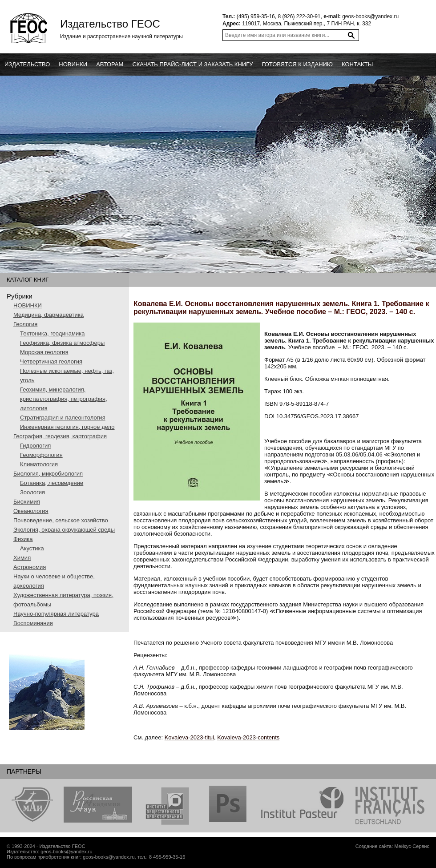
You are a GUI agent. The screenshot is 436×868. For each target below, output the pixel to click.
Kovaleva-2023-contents (248, 737)
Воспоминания (33, 623)
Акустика (32, 548)
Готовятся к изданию (297, 64)
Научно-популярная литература (56, 614)
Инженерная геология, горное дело (67, 427)
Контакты (357, 64)
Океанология (31, 511)
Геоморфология (41, 455)
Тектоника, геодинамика (52, 333)
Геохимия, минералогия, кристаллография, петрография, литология (64, 399)
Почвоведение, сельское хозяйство (61, 520)
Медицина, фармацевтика (48, 315)
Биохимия (27, 502)
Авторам (110, 64)
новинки (73, 64)
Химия (22, 558)
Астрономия (30, 567)
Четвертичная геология (51, 361)
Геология (25, 324)
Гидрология (35, 446)
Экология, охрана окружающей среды (64, 530)
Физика (23, 539)
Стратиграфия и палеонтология (63, 418)
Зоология (32, 492)
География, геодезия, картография (60, 436)
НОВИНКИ (28, 305)
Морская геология (44, 352)
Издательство (27, 64)
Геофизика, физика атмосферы (62, 343)
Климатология (39, 464)
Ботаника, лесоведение (52, 483)
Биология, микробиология (48, 474)
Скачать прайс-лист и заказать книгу (192, 64)
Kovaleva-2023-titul (189, 737)
